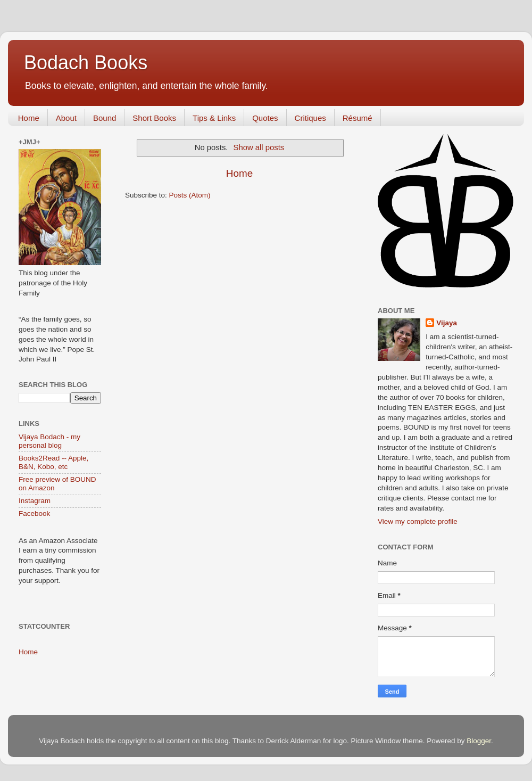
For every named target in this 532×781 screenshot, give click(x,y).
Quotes (265, 118)
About (66, 118)
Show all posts (259, 147)
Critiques (310, 118)
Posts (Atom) (190, 195)
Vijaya (447, 323)
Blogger (479, 741)
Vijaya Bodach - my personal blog (49, 441)
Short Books (154, 118)
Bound (105, 118)
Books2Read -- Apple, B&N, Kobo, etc (53, 462)
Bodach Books (86, 63)
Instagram (35, 501)
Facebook (34, 513)
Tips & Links (214, 118)
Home (29, 118)
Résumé (358, 118)
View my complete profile (418, 521)
